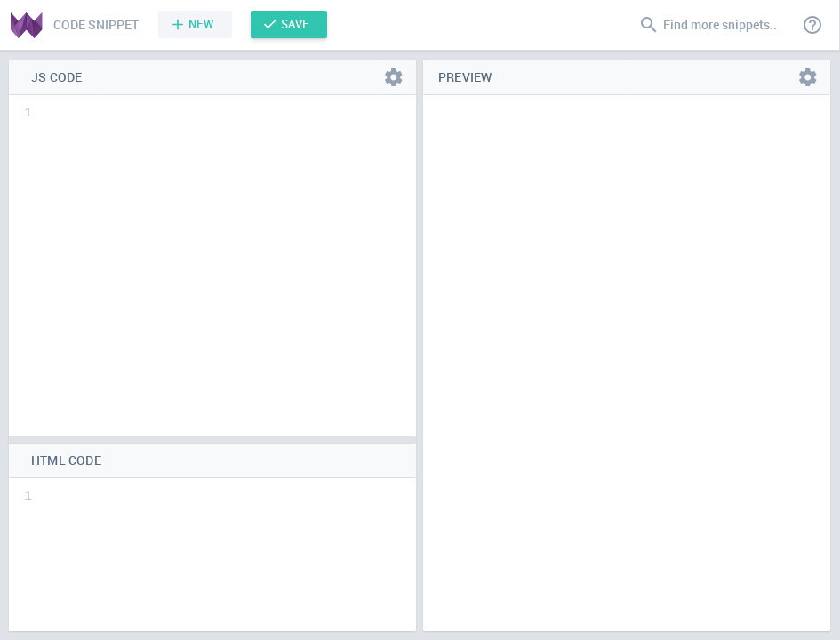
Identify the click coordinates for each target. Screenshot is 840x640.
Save (295, 24)
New (201, 24)
